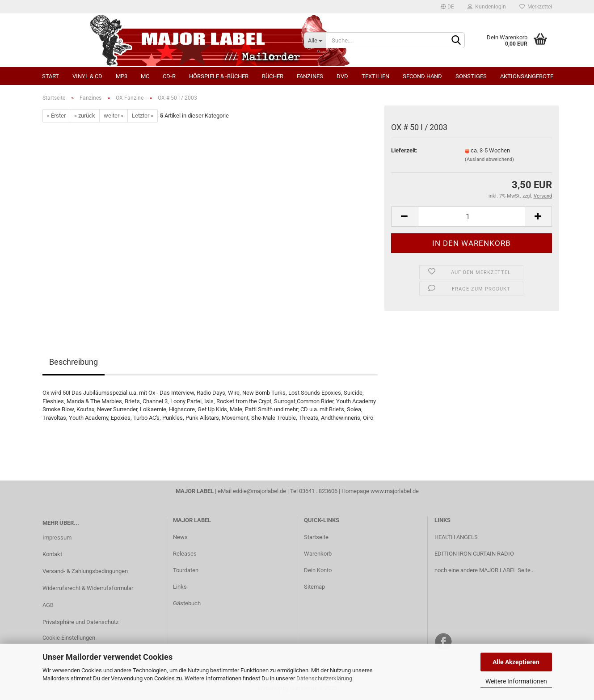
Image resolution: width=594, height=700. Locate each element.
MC (145, 76)
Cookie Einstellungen (69, 638)
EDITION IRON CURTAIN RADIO (474, 554)
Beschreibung (74, 362)
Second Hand (422, 76)
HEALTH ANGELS (456, 537)
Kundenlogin (487, 7)
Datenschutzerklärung (324, 678)
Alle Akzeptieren (516, 662)
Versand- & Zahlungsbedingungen (85, 571)
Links (180, 587)
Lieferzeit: (404, 150)
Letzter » (143, 116)
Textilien (375, 76)
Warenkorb (318, 554)
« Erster (56, 116)
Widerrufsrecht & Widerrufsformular (88, 588)
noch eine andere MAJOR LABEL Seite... (484, 570)
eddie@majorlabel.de (259, 491)
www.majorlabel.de (395, 491)
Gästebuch (187, 603)
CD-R (169, 76)
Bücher (273, 76)
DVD (342, 76)
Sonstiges (471, 76)
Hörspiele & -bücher (219, 76)
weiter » (114, 116)
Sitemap (314, 587)
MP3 (122, 76)
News (180, 537)
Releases (185, 554)
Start (51, 76)
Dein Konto (318, 570)
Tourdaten (186, 570)
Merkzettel (536, 7)
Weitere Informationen (516, 681)
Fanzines (310, 76)
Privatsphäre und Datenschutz (80, 622)
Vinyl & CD (87, 76)
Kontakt (52, 554)
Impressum (57, 538)
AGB (48, 605)
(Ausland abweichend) (489, 159)
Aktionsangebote (527, 76)
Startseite (316, 537)
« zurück (85, 116)
